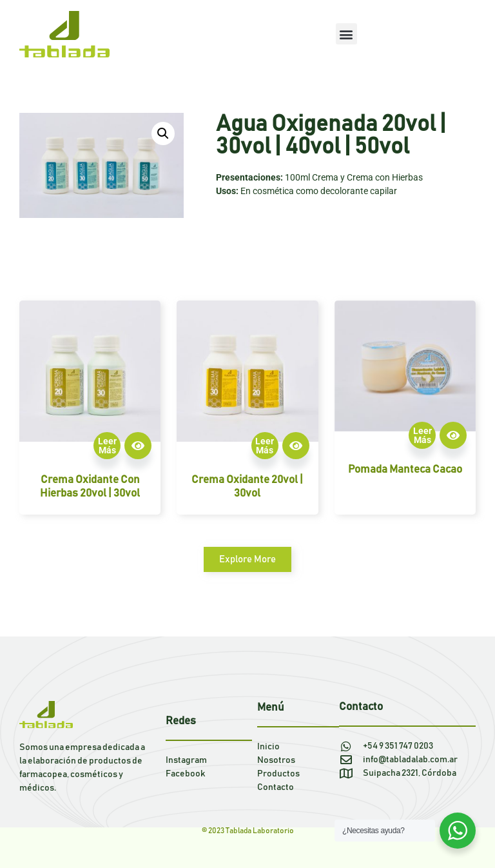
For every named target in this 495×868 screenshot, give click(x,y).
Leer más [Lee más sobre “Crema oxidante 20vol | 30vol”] (265, 446)
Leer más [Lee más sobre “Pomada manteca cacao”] (422, 435)
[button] (346, 34)
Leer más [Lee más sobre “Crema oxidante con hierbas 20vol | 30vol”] (107, 446)
